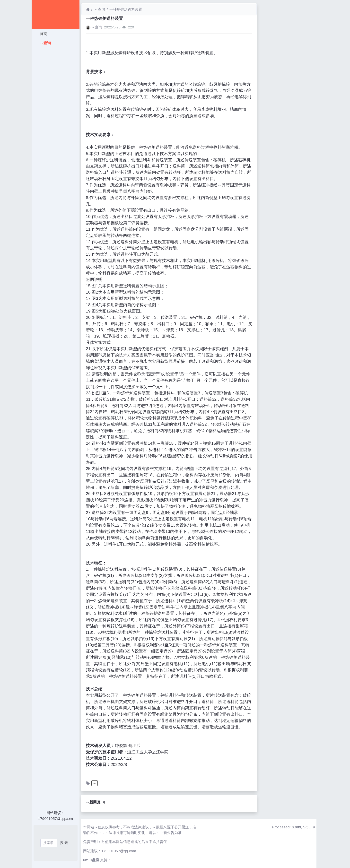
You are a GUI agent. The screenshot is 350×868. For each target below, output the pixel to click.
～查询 (45, 43)
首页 (43, 34)
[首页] (88, 9)
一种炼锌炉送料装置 (126, 9)
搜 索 (64, 843)
